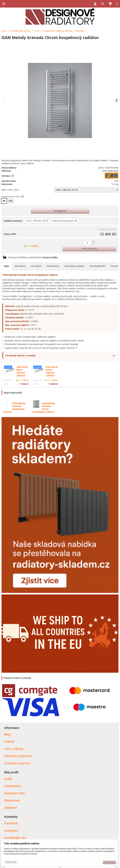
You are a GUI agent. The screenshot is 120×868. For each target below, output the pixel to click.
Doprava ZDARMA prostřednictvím (33, 257)
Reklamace (12, 800)
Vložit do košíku (89, 248)
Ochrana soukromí (17, 763)
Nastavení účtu (15, 793)
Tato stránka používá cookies (22, 843)
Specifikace (20, 266)
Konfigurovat (60, 211)
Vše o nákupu (14, 749)
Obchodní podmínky (18, 756)
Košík (8, 779)
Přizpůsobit (11, 862)
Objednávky (13, 786)
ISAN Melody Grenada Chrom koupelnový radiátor (44, 408)
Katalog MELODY (98, 266)
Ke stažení (36, 266)
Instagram (11, 830)
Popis (7, 266)
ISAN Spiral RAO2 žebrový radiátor (22, 371)
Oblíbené (11, 808)
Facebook (11, 823)
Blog (7, 734)
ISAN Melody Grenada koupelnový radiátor (14, 408)
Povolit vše (109, 862)
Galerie (9, 741)
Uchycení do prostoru (13, 196)
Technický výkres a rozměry (20, 355)
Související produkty (74, 266)
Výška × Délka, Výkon (10, 190)
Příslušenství (53, 266)
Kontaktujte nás (15, 838)
